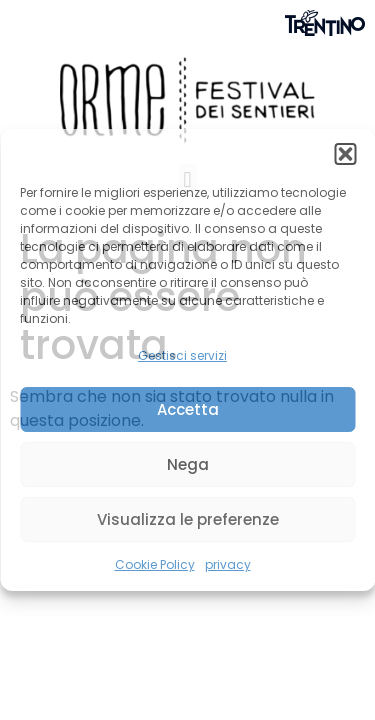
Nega (188, 464)
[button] (345, 154)
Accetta (188, 409)
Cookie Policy (155, 564)
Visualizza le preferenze (188, 519)
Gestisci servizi (182, 355)
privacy (228, 564)
